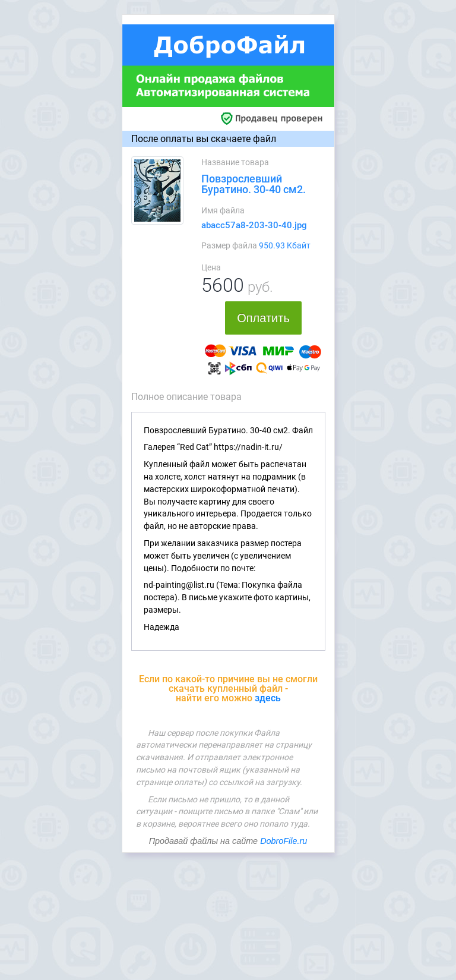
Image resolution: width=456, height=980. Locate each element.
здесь (268, 698)
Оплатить (263, 318)
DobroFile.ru (284, 841)
